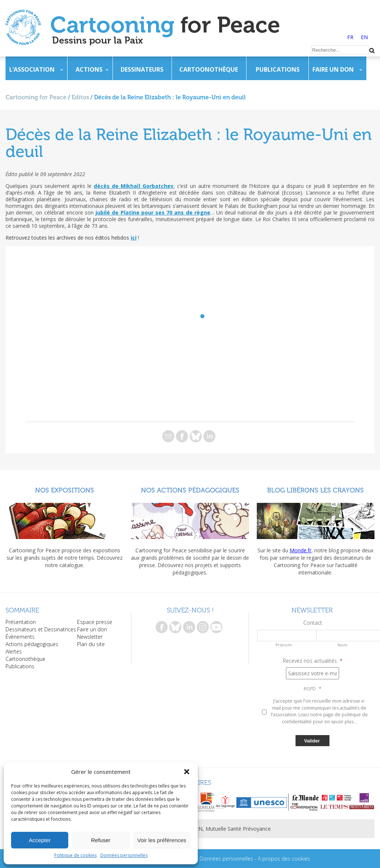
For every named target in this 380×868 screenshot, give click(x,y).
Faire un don (333, 69)
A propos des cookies (284, 859)
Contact (313, 623)
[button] (187, 772)
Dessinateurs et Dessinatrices (41, 629)
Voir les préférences (162, 840)
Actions (89, 69)
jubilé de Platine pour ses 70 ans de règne (153, 212)
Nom (343, 645)
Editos (80, 97)
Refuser (101, 840)
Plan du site (91, 644)
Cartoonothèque (209, 69)
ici (134, 238)
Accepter (40, 840)
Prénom (284, 645)
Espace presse (95, 622)
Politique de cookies (75, 855)
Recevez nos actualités (313, 661)
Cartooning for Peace (36, 97)
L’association (32, 69)
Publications (278, 69)
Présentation (21, 622)
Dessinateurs (142, 69)
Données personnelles (124, 855)
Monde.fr (300, 550)
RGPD (312, 689)
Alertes (14, 651)
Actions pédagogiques (32, 644)
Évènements (20, 637)
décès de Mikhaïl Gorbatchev (134, 186)
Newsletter (90, 637)
